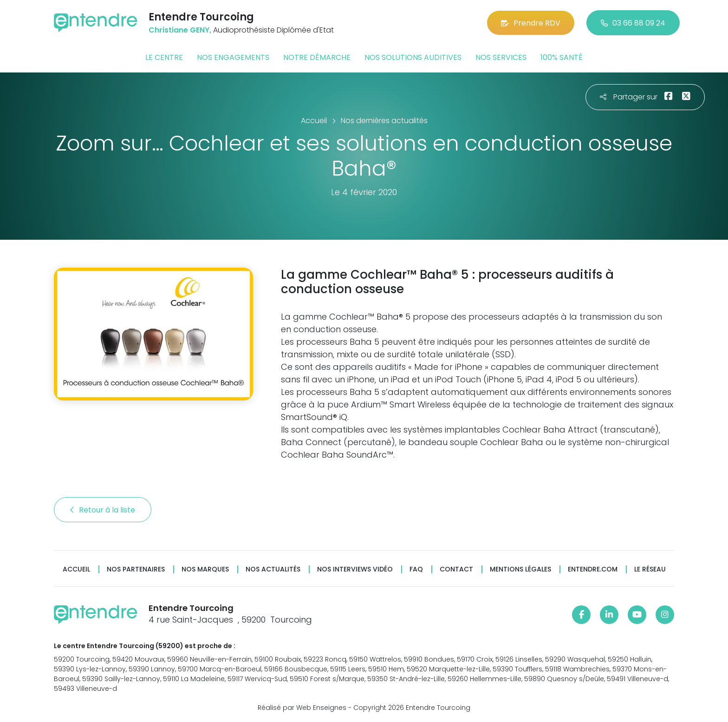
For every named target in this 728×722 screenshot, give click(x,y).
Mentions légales (520, 569)
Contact (456, 569)
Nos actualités (273, 569)
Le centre (164, 57)
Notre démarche (317, 57)
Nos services (501, 57)
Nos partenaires (136, 569)
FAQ (416, 569)
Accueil (76, 569)
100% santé (562, 57)
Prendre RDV (531, 23)
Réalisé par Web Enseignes (302, 708)
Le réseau (650, 569)
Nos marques (205, 569)
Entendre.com (593, 569)
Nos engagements (233, 57)
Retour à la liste (103, 510)
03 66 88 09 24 (633, 23)
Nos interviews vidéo (355, 569)
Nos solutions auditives (413, 57)
